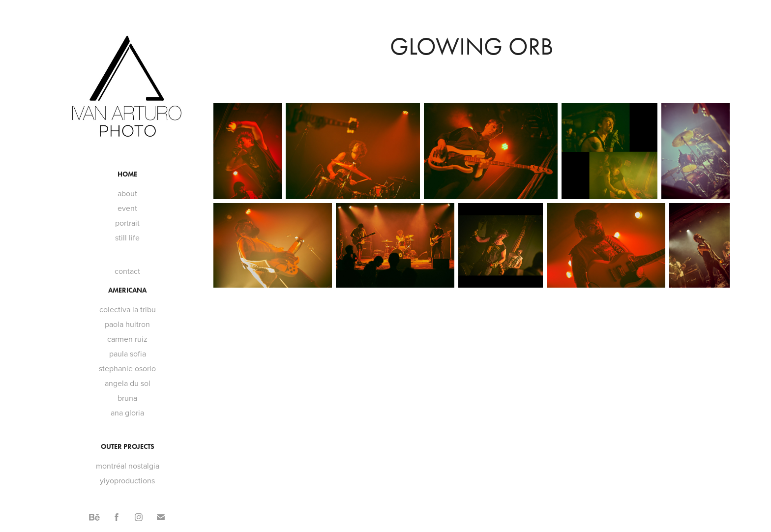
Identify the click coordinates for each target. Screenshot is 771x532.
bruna (127, 398)
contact (127, 271)
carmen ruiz (127, 339)
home (127, 174)
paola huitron (127, 324)
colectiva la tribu (128, 309)
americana (127, 290)
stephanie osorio (127, 368)
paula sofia (128, 354)
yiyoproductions (127, 480)
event (127, 208)
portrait (127, 223)
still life (127, 237)
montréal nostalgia (128, 466)
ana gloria (127, 413)
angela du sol (128, 383)
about (127, 193)
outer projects (128, 447)
